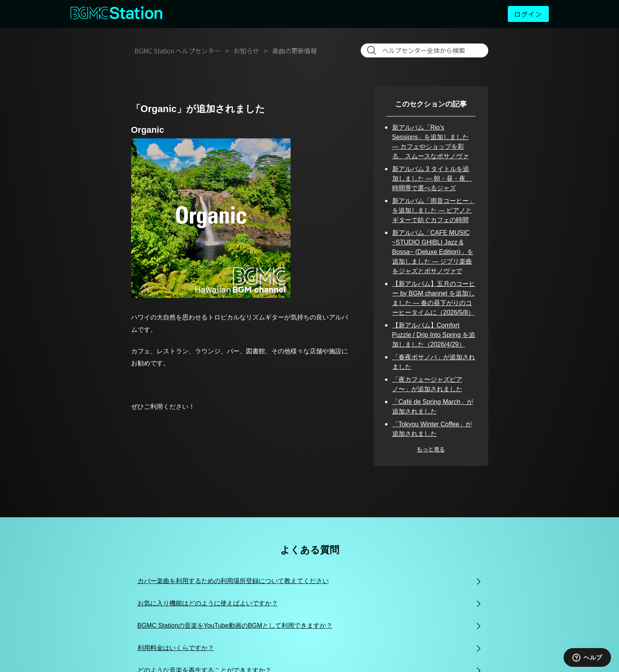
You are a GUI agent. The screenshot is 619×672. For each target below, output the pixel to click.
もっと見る (431, 449)
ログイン (528, 14)
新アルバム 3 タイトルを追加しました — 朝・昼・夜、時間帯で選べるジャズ (432, 178)
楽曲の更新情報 (295, 51)
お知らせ (246, 51)
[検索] (426, 50)
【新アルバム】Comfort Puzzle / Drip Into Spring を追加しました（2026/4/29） (434, 335)
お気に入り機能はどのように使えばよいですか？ (208, 603)
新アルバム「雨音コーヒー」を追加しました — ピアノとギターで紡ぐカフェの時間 (434, 210)
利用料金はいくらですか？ (176, 648)
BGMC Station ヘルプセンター (177, 51)
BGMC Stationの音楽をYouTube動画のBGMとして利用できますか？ (235, 626)
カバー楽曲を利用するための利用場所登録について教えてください (233, 581)
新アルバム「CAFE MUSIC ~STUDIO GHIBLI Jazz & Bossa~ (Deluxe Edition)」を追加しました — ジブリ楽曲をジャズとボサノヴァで (433, 252)
